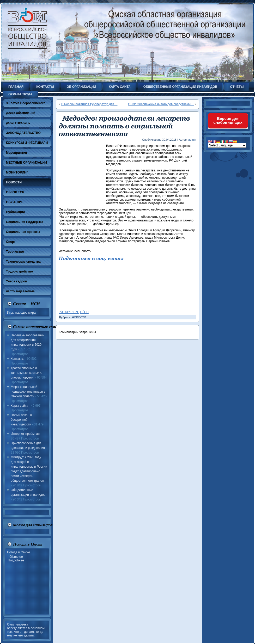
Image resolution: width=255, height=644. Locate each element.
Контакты (17, 359)
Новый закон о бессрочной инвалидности (21, 420)
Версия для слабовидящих (228, 120)
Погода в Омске (19, 552)
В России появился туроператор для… (89, 104)
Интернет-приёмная (25, 434)
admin (192, 140)
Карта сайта (19, 406)
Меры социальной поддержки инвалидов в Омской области (28, 392)
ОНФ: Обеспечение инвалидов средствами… (161, 104)
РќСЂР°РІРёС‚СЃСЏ (74, 312)
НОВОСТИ (79, 317)
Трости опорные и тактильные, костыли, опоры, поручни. (26, 373)
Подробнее (16, 560)
